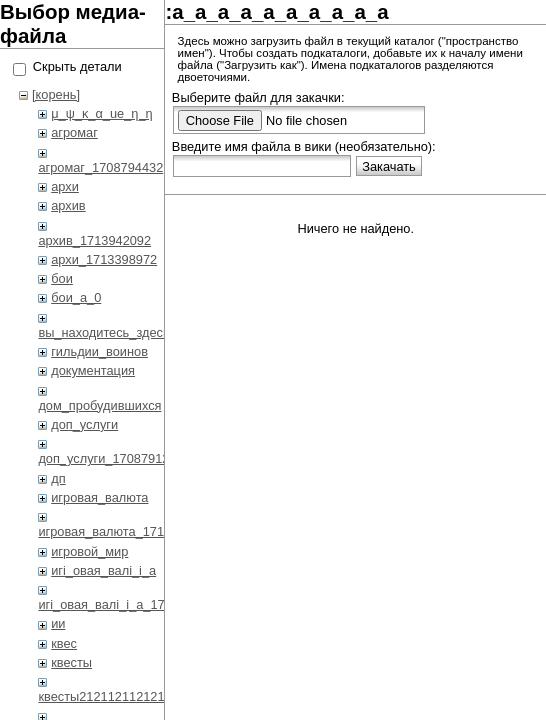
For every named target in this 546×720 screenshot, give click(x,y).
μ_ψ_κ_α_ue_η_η (101, 113)
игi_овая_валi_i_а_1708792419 (129, 604)
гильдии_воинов (99, 351)
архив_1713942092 (94, 240)
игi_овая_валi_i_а (103, 570)
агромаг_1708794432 (100, 167)
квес (64, 643)
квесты (71, 662)
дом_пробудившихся (99, 405)
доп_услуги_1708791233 (110, 458)
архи (65, 186)
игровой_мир (89, 551)
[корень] (56, 94)
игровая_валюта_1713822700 (126, 531)
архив (68, 205)
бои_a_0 (76, 297)
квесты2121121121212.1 (110, 696)
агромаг (74, 132)
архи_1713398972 (104, 259)
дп (58, 478)
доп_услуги (84, 424)
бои (62, 278)
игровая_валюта (99, 497)
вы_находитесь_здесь (103, 332)
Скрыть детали (77, 66)
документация (93, 370)
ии (58, 623)
